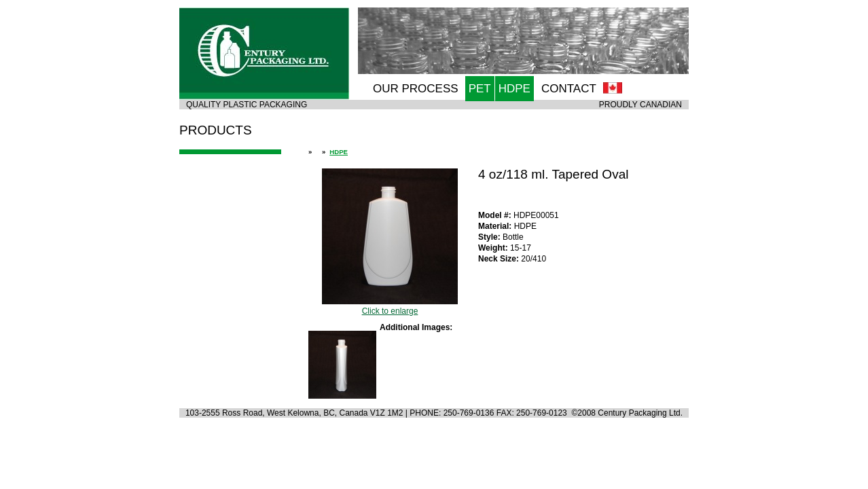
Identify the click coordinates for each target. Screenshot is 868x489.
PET (480, 89)
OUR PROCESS (416, 89)
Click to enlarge (390, 306)
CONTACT (569, 89)
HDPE (514, 89)
